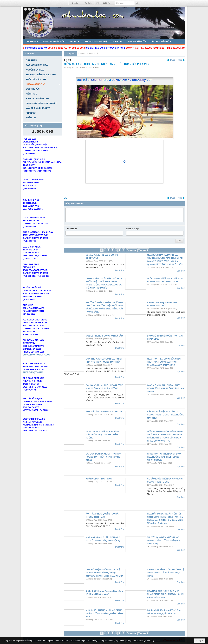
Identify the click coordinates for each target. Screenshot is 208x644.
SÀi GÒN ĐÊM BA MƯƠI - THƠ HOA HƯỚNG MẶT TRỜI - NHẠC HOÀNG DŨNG (103, 457)
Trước (173, 60)
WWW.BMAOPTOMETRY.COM (37, 360)
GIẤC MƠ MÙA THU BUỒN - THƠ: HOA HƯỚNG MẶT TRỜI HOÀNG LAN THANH (166, 388)
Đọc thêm (119, 270)
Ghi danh (88, 3)
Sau (180, 60)
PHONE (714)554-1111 (33, 377)
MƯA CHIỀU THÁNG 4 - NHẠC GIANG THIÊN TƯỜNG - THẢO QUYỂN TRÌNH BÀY (104, 613)
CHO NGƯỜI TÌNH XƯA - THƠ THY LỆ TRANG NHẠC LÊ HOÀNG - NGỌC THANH (166, 573)
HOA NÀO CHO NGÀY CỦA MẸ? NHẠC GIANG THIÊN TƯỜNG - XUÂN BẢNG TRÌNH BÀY (165, 594)
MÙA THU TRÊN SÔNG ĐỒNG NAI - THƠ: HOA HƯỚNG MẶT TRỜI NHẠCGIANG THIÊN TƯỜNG (165, 362)
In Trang (65, 198)
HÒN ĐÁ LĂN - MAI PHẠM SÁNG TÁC (104, 412)
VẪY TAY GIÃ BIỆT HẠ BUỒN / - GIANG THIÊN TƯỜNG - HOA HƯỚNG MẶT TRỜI (166, 415)
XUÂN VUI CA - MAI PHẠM (99, 479)
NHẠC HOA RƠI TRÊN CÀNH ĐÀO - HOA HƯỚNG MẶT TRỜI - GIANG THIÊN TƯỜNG (165, 457)
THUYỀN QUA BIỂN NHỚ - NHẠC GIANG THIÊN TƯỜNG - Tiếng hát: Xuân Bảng (164, 540)
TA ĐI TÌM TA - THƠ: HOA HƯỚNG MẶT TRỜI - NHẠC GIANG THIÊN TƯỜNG (102, 435)
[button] (75, 41)
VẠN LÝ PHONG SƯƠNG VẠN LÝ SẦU (104, 336)
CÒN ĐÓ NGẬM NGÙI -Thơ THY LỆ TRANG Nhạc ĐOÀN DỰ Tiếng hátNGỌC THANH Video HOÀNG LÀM (104, 573)
